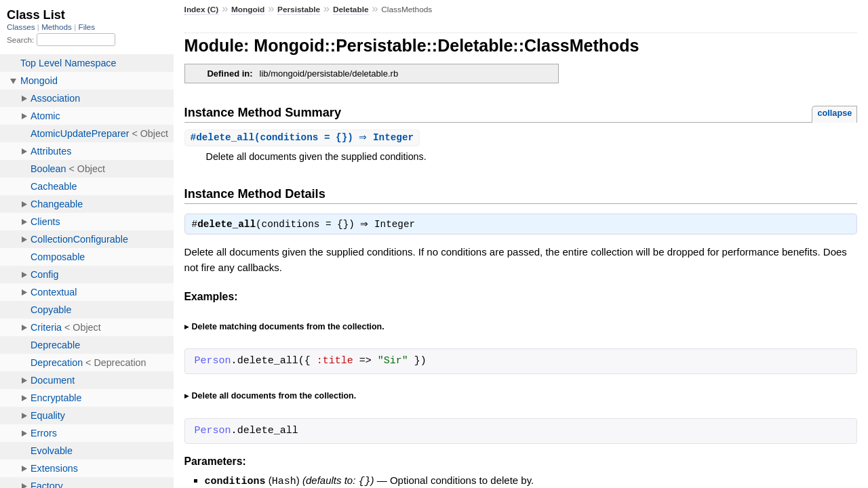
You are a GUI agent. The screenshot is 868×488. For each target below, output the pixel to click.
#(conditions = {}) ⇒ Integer (304, 138)
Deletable (351, 9)
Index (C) (202, 9)
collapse (834, 113)
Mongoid (248, 9)
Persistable (299, 9)
